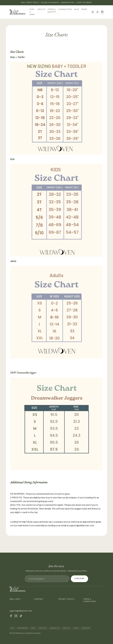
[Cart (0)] (102, 12)
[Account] (97, 12)
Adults (42, 9)
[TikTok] (21, 616)
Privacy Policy (67, 599)
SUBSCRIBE (80, 579)
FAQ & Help (15, 599)
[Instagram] (16, 616)
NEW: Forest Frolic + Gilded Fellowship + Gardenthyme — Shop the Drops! (57, 3)
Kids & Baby (32, 12)
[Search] (93, 12)
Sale (77, 9)
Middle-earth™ (52, 11)
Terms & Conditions (89, 600)
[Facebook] (11, 616)
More (84, 9)
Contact (39, 599)
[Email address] (47, 579)
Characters (65, 9)
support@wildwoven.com (21, 611)
